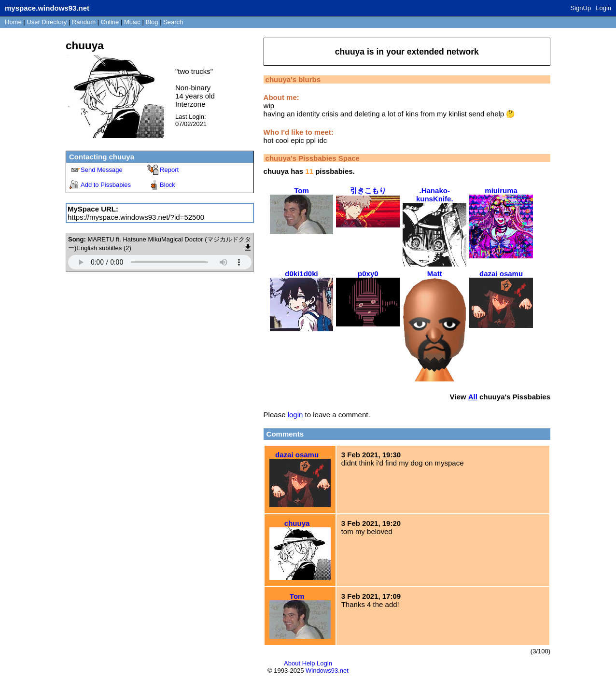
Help (309, 663)
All (473, 397)
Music (132, 22)
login (295, 415)
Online (110, 22)
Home (13, 22)
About (292, 663)
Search (173, 22)
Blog (152, 22)
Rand (84, 22)
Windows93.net (327, 671)
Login (603, 8)
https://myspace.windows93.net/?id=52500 (136, 217)
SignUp (581, 8)
